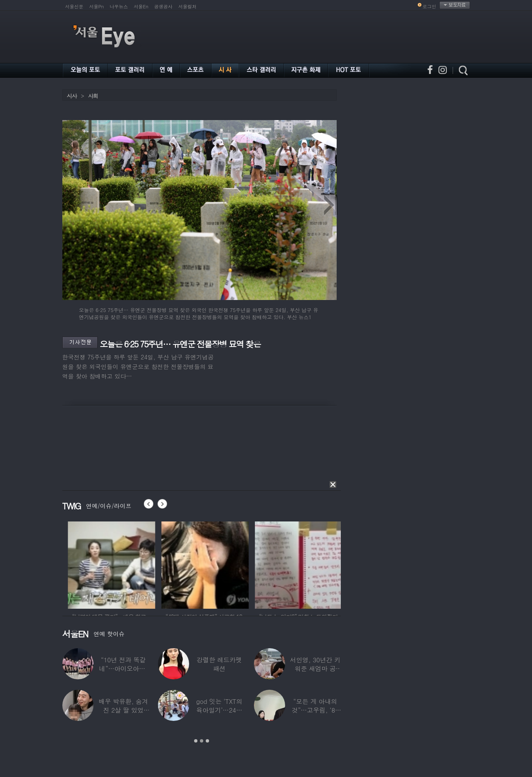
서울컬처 (187, 6)
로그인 (430, 6)
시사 (72, 96)
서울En (141, 6)
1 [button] (196, 741)
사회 (93, 96)
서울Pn (97, 6)
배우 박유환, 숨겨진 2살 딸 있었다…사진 (123, 710)
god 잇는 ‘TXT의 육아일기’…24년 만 (219, 710)
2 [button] (202, 741)
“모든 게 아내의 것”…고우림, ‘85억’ (315, 710)
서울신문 (74, 6)
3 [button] (207, 741)
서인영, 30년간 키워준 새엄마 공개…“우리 (315, 668)
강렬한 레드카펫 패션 (219, 664)
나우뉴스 (119, 6)
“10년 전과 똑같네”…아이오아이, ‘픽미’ (123, 668)
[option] (64, 564)
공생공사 (163, 6)
